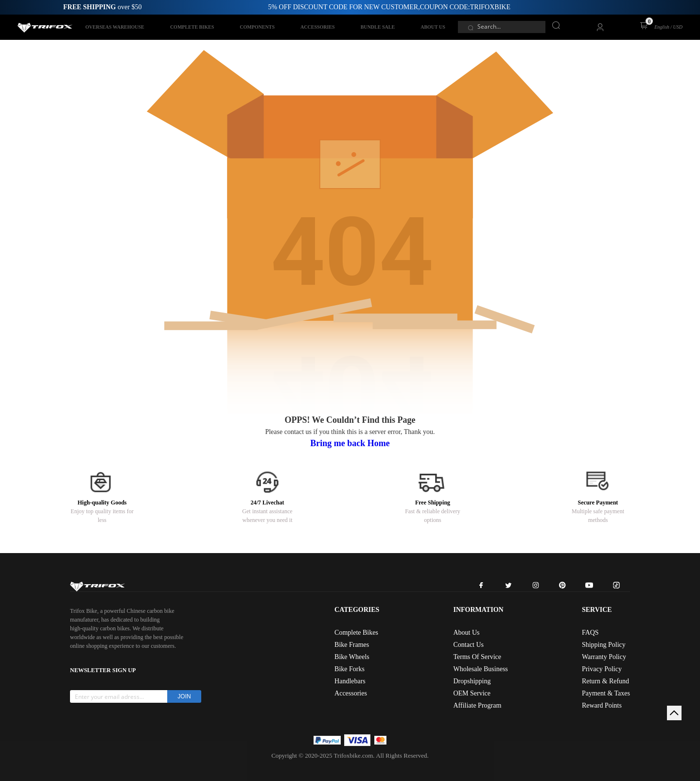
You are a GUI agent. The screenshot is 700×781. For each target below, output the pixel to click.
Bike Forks (350, 669)
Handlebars (350, 681)
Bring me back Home (350, 443)
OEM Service (472, 693)
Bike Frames (352, 645)
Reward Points (602, 705)
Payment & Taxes (606, 693)
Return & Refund (605, 681)
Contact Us (468, 645)
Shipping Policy (604, 645)
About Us (466, 633)
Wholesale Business (480, 669)
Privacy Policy (602, 669)
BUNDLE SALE (378, 27)
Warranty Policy (604, 657)
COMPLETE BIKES (192, 27)
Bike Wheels (352, 657)
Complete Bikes (356, 633)
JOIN (184, 696)
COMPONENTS (257, 27)
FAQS (590, 633)
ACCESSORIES (318, 27)
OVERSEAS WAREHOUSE (115, 27)
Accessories (351, 693)
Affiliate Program (477, 705)
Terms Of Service (477, 657)
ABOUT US (433, 27)
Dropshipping (472, 681)
